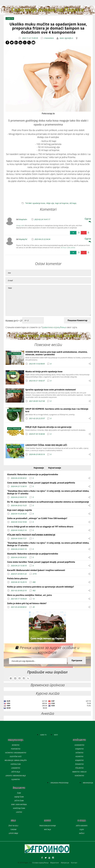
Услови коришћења (40, 863)
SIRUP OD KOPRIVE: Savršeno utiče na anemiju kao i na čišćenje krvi (57, 410)
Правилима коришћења (53, 327)
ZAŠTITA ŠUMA (19, 801)
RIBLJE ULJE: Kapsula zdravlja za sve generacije (48, 427)
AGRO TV (43, 735)
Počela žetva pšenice (17, 578)
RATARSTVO (16, 745)
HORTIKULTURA (16, 764)
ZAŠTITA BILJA (16, 772)
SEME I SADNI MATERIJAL (19, 804)
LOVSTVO (19, 812)
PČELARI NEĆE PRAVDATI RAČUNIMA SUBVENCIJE (31, 535)
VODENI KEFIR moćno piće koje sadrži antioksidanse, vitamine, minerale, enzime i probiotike (56, 353)
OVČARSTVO (79, 753)
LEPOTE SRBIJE (13, 833)
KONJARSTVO (79, 760)
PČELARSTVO (79, 768)
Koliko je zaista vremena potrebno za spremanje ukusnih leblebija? (41, 587)
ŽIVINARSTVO (79, 764)
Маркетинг (55, 863)
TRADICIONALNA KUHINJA (47, 826)
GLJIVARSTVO (16, 779)
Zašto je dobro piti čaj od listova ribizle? (27, 603)
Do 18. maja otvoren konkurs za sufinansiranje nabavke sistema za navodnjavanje (48, 502)
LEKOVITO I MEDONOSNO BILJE (16, 776)
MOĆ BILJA (47, 829)
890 (34, 582)
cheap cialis (20, 225)
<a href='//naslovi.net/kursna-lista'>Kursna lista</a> (47, 705)
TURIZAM (13, 829)
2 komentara (49, 38)
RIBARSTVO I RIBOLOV (79, 772)
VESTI (56, 735)
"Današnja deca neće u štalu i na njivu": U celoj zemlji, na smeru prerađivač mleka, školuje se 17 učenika (48, 492)
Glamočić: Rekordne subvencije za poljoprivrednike (33, 474)
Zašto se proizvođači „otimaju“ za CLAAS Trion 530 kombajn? (37, 518)
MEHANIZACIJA (88, 783)
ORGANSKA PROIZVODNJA (59, 783)
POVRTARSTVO (16, 749)
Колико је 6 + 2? (14, 321)
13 (34, 599)
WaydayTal (23, 239)
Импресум (65, 863)
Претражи (77, 660)
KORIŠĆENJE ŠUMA (19, 808)
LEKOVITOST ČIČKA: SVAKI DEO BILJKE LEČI (46, 445)
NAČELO (82, 833)
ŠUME (19, 793)
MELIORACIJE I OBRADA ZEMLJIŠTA (16, 760)
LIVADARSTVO (16, 768)
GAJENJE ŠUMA (19, 797)
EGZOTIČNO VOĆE (16, 757)
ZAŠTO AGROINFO (82, 826)
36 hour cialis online (68, 248)
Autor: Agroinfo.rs (66, 38)
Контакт (74, 863)
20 (34, 607)
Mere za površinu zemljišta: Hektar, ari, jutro (30, 595)
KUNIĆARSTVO (79, 776)
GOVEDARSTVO (79, 745)
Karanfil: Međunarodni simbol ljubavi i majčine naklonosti (36, 570)
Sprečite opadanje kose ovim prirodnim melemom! (51, 390)
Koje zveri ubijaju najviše (20, 510)
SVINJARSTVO (79, 749)
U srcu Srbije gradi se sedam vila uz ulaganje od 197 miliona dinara (40, 527)
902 (34, 590)
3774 (35, 574)
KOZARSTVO (79, 757)
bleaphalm (23, 219)
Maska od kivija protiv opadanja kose (44, 372)
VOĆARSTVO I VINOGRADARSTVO (16, 753)
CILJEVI (82, 829)
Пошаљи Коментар (77, 320)
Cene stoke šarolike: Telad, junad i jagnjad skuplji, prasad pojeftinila (41, 483)
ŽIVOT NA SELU (13, 826)
